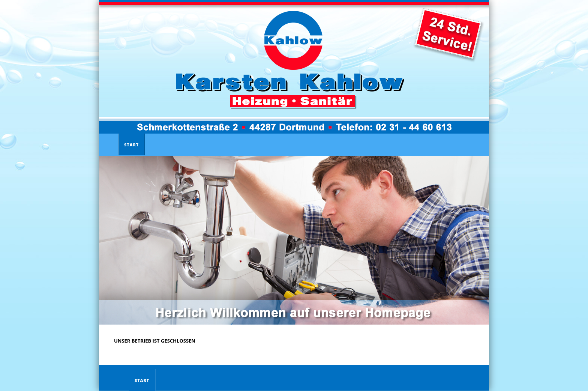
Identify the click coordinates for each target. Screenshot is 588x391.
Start (131, 145)
